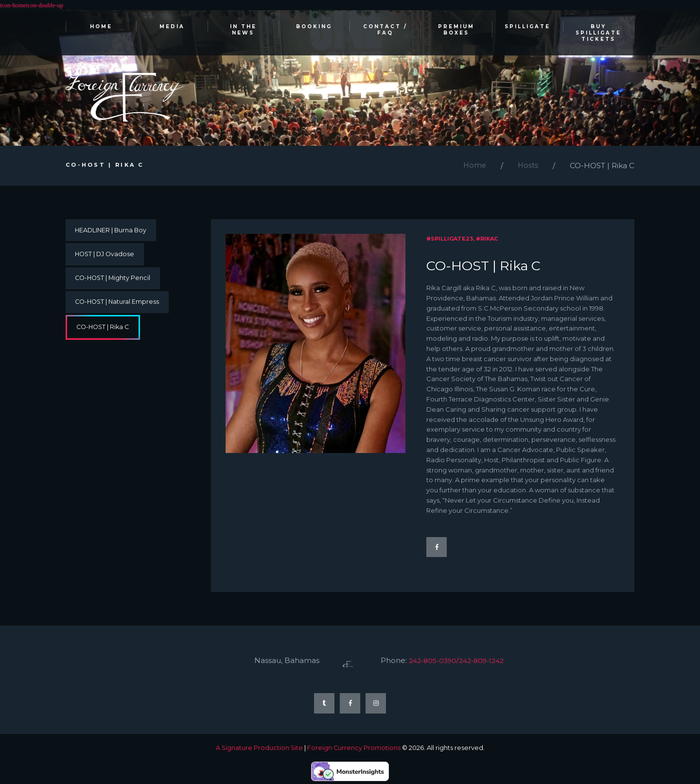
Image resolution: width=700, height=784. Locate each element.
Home (474, 166)
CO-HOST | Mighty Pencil (114, 281)
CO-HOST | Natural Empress (119, 305)
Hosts (528, 166)
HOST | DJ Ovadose (106, 256)
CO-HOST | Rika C (105, 331)
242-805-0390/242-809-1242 (462, 662)
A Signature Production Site (259, 750)
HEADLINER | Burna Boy (112, 231)
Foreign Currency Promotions (354, 750)
